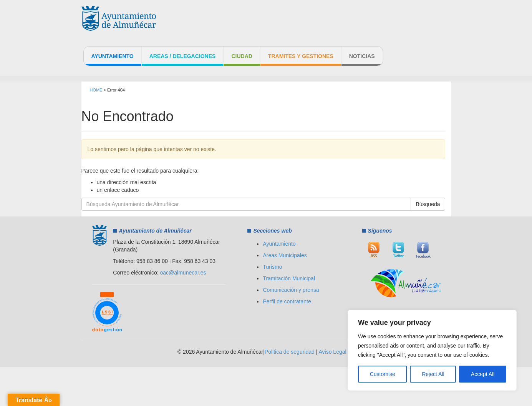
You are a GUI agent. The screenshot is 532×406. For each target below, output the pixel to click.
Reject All (433, 374)
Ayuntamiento (113, 56)
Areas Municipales (285, 255)
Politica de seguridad (290, 352)
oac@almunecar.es (183, 273)
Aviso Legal (332, 352)
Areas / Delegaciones (183, 56)
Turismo (272, 267)
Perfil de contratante (287, 301)
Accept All (483, 374)
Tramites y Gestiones (301, 56)
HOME (96, 90)
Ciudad (242, 56)
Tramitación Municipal (289, 278)
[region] (432, 350)
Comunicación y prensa (291, 290)
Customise (383, 374)
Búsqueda (428, 204)
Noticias (362, 56)
